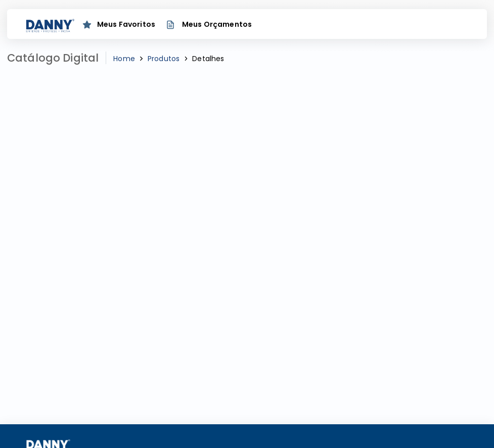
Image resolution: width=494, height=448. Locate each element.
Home (124, 59)
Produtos (164, 59)
